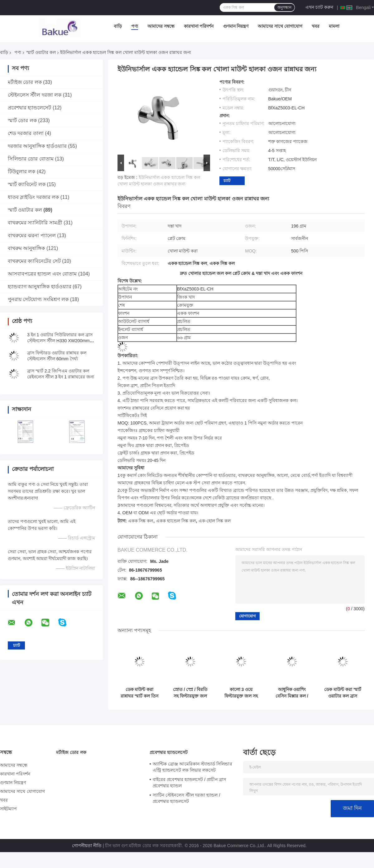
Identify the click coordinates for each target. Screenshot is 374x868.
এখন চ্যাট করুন (319, 7)
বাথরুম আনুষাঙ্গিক (26, 248)
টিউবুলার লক (22, 172)
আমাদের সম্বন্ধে (161, 26)
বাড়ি (118, 26)
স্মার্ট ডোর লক (22, 120)
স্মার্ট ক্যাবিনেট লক (27, 184)
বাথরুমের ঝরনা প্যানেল (32, 235)
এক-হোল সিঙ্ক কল (214, 521)
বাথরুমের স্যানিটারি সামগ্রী (35, 223)
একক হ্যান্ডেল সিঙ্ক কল (176, 521)
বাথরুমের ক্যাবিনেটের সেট (34, 261)
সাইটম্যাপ (9, 809)
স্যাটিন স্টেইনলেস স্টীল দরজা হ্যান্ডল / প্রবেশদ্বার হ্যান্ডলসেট (187, 798)
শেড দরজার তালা (26, 133)
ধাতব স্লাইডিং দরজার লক (33, 197)
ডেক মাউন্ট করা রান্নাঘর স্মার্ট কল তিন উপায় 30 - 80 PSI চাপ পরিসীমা (139, 693)
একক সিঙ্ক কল (141, 521)
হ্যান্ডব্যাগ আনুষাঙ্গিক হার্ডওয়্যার (40, 287)
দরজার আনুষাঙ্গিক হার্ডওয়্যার (37, 146)
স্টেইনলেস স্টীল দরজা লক (35, 95)
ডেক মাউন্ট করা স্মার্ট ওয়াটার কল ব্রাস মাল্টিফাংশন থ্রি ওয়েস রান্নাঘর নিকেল (343, 693)
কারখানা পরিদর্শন (199, 26)
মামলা (334, 26)
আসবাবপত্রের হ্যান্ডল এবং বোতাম (42, 274)
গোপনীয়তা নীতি (87, 846)
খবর (316, 26)
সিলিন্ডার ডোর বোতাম (31, 159)
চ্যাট (227, 181)
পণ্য (135, 26)
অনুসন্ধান (284, 7)
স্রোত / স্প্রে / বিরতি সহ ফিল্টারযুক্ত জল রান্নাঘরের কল (190, 693)
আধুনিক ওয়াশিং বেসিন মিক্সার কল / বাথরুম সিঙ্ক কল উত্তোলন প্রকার (292, 693)
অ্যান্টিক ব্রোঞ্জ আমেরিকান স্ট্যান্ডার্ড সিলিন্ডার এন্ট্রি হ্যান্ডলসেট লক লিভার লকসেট (192, 767)
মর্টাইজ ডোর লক (25, 82)
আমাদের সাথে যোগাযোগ (280, 26)
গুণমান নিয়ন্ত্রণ (236, 26)
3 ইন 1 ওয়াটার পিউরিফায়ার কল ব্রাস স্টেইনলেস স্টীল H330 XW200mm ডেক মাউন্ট (60, 341)
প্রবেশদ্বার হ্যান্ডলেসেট (29, 108)
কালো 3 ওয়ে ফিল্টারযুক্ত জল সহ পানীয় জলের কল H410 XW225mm (241, 693)
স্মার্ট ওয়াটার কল (41, 52)
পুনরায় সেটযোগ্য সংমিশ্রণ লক (38, 299)
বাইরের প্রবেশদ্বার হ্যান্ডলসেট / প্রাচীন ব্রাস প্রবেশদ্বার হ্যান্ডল (189, 783)
